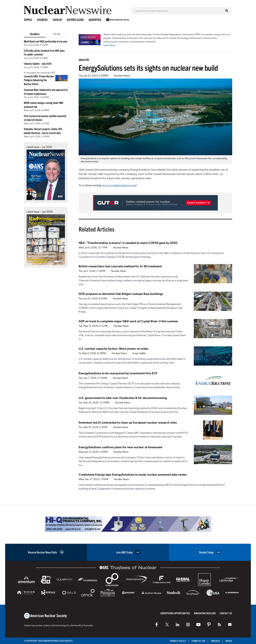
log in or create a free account (119, 185)
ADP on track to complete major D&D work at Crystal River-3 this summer (128, 321)
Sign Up (57, 20)
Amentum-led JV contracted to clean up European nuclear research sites (128, 422)
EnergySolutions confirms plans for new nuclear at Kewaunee (120, 447)
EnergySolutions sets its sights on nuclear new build (148, 68)
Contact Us (226, 613)
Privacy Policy (177, 641)
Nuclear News (122, 75)
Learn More (109, 45)
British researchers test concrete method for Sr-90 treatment (120, 266)
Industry (84, 60)
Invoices (215, 641)
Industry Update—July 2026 (38, 63)
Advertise (95, 20)
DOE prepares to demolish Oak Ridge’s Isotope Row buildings (121, 294)
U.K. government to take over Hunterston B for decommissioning (123, 398)
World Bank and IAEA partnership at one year (46, 41)
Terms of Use (198, 641)
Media (229, 641)
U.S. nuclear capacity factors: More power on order (114, 348)
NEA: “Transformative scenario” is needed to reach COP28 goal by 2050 (128, 243)
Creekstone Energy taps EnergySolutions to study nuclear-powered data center (133, 474)
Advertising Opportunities (175, 613)
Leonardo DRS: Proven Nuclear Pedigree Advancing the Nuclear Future (39, 80)
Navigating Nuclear (205, 613)
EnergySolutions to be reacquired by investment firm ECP (118, 373)
